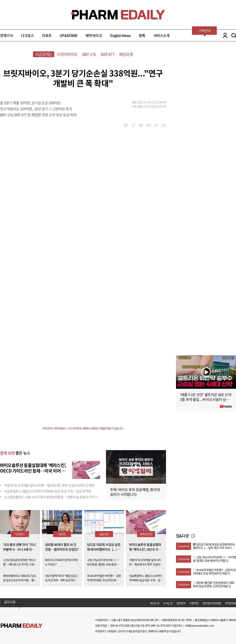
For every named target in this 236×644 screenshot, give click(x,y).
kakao (126, 125)
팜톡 (142, 35)
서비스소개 (161, 35)
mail (148, 125)
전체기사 (6, 35)
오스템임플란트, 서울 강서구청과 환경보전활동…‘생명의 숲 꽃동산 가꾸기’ (51, 497)
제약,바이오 (146, 534)
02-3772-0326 (122, 626)
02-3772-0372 (164, 626)
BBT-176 (89, 54)
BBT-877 (107, 54)
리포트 (47, 35)
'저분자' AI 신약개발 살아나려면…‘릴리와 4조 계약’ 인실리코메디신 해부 (49, 485)
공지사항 (10, 602)
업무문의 (181, 603)
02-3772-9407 (149, 626)
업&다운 (104, 534)
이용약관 (194, 603)
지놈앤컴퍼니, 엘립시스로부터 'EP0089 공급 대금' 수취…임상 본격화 (47, 491)
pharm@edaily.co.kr (203, 626)
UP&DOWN (68, 35)
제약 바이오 (94, 35)
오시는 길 (168, 603)
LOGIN (224, 35)
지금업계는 (44, 54)
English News (120, 35)
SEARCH (234, 35)
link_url (156, 125)
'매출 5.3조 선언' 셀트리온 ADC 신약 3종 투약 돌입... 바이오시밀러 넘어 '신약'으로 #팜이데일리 (206, 399)
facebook (133, 125)
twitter (141, 125)
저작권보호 (230, 603)
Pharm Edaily (21, 626)
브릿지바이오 (67, 54)
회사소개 (155, 603)
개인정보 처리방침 (212, 603)
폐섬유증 (126, 54)
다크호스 (27, 35)
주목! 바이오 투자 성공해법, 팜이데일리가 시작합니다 (135, 492)
